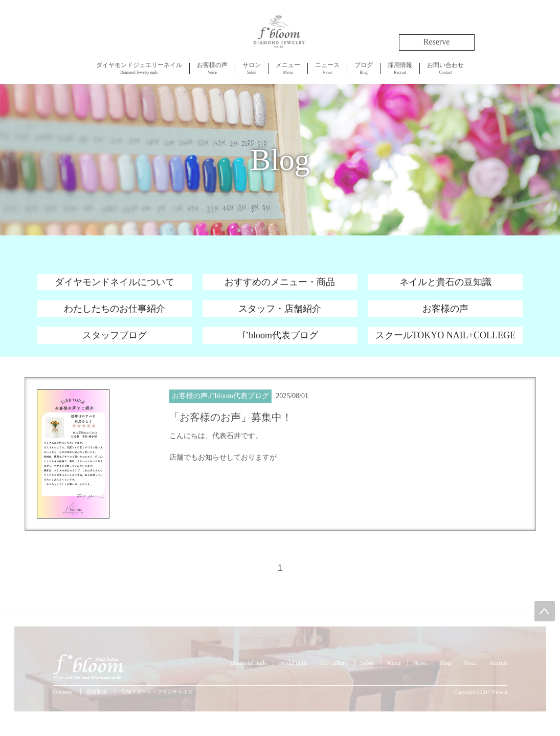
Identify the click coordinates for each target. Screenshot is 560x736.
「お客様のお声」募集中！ (231, 417)
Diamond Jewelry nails (139, 68)
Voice (212, 68)
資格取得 (97, 692)
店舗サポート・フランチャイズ (157, 692)
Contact (445, 68)
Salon (252, 68)
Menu (288, 68)
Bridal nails (294, 663)
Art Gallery (334, 663)
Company (63, 692)
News (327, 68)
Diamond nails (249, 663)
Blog (364, 68)
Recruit (400, 68)
